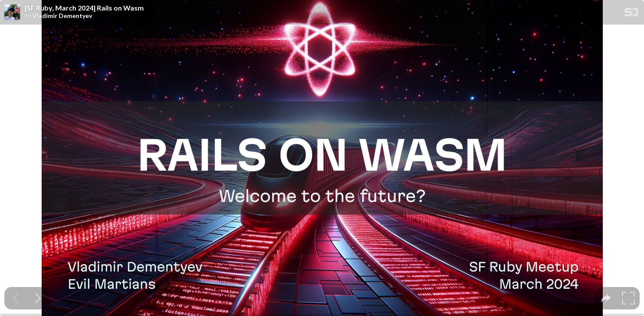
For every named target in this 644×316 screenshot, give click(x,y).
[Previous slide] (16, 298)
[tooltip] (606, 298)
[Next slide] (38, 298)
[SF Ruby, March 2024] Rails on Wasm (84, 8)
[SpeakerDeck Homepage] (631, 14)
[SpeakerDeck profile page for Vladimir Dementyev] (12, 13)
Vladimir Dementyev (62, 16)
